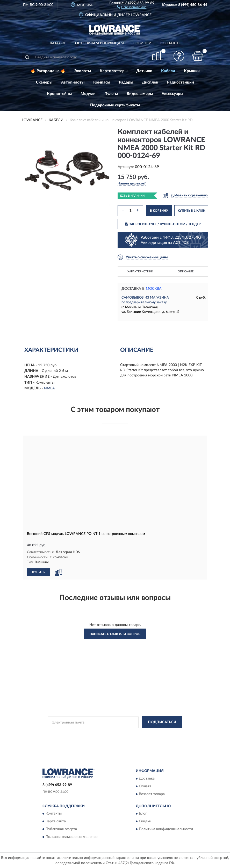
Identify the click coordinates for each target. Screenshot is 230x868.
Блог (143, 813)
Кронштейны (59, 94)
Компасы (102, 82)
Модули (88, 94)
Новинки (142, 43)
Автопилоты (73, 82)
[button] (132, 7)
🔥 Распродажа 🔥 (48, 71)
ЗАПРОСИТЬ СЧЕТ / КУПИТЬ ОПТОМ (163, 224)
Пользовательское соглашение (71, 837)
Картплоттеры (114, 71)
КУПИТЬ (38, 572)
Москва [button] (154, 289)
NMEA (49, 388)
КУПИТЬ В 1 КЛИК (191, 211)
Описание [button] (186, 271)
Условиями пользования (107, 738)
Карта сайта (56, 821)
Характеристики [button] (140, 271)
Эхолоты (83, 71)
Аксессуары (172, 94)
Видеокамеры (140, 94)
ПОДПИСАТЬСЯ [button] (162, 722)
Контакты (170, 43)
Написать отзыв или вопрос (115, 634)
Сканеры (44, 82)
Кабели (168, 71)
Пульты (111, 94)
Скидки (145, 821)
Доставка (147, 778)
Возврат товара (152, 794)
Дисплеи (150, 82)
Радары (126, 82)
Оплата (145, 786)
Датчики (144, 71)
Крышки (192, 71)
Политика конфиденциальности (166, 829)
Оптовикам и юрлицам (99, 43)
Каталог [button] (58, 43)
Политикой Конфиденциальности (140, 734)
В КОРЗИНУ (159, 211)
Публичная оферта (61, 829)
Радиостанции (181, 82)
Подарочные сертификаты (115, 105)
